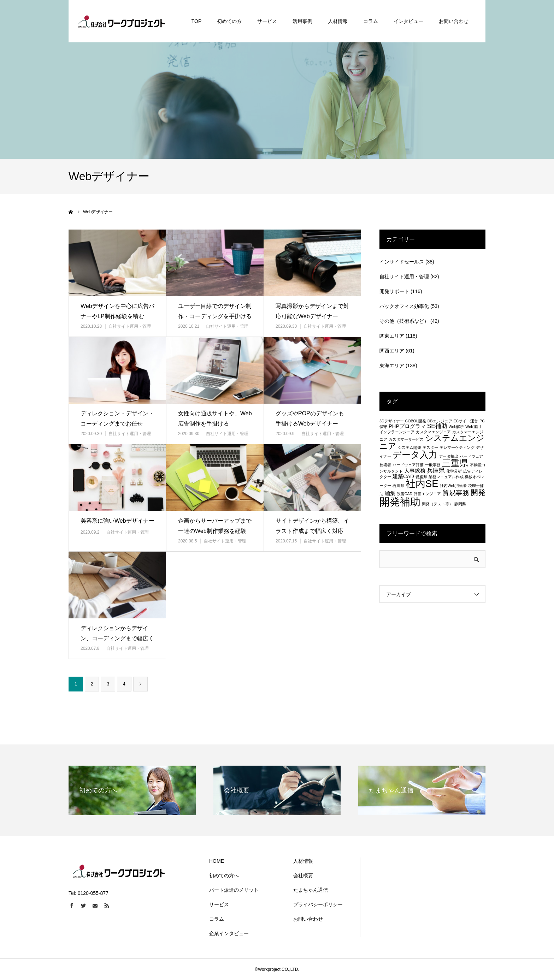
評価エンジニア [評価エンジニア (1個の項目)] (427, 494)
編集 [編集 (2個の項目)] (390, 493)
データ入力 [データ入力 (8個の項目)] (415, 455)
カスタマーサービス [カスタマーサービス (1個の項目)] (406, 439)
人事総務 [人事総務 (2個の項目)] (415, 471)
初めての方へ (224, 875)
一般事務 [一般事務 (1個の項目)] (433, 465)
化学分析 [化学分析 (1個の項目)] (454, 471)
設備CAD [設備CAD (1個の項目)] (405, 494)
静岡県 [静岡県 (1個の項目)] (460, 504)
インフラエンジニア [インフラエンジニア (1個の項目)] (397, 432)
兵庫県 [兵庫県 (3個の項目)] (436, 470)
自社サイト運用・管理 (130, 326)
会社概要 (303, 875)
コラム (217, 919)
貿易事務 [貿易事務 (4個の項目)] (456, 493)
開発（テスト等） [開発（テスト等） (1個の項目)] (437, 504)
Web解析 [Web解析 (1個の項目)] (456, 427)
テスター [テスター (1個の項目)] (430, 447)
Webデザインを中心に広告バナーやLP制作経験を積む (117, 311)
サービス (219, 904)
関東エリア (392, 336)
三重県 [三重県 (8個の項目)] (455, 463)
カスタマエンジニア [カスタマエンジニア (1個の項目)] (433, 432)
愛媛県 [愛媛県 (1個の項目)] (421, 477)
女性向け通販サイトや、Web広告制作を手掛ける (215, 418)
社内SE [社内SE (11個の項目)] (422, 484)
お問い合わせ (308, 919)
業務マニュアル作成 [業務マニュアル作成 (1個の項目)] (446, 477)
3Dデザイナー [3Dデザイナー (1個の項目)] (392, 421)
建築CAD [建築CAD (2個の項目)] (403, 476)
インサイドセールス (402, 262)
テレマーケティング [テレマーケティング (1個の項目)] (457, 447)
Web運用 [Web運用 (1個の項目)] (473, 427)
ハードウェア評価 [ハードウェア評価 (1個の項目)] (408, 465)
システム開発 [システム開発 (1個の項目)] (409, 447)
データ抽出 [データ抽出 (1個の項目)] (449, 456)
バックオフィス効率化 (404, 306)
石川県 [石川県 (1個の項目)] (398, 486)
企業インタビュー (229, 933)
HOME (217, 861)
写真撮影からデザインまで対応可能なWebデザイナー (312, 311)
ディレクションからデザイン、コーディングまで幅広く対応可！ (117, 638)
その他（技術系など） (404, 321)
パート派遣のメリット (234, 890)
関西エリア (392, 351)
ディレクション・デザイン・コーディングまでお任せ (117, 418)
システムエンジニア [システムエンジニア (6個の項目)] (432, 442)
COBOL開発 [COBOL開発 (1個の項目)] (416, 421)
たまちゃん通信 (311, 890)
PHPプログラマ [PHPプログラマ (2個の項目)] (407, 426)
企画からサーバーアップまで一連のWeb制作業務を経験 (215, 526)
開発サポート (394, 291)
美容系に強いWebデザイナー (117, 521)
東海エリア (392, 366)
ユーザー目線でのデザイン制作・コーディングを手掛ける (215, 311)
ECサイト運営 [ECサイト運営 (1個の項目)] (466, 421)
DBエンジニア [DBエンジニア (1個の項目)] (440, 421)
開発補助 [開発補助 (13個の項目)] (400, 502)
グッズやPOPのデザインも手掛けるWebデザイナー (310, 418)
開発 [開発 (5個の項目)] (478, 492)
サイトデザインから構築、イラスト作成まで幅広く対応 (312, 526)
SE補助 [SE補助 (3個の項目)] (437, 426)
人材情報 (303, 861)
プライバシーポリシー (318, 904)
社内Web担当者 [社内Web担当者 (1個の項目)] (453, 486)
